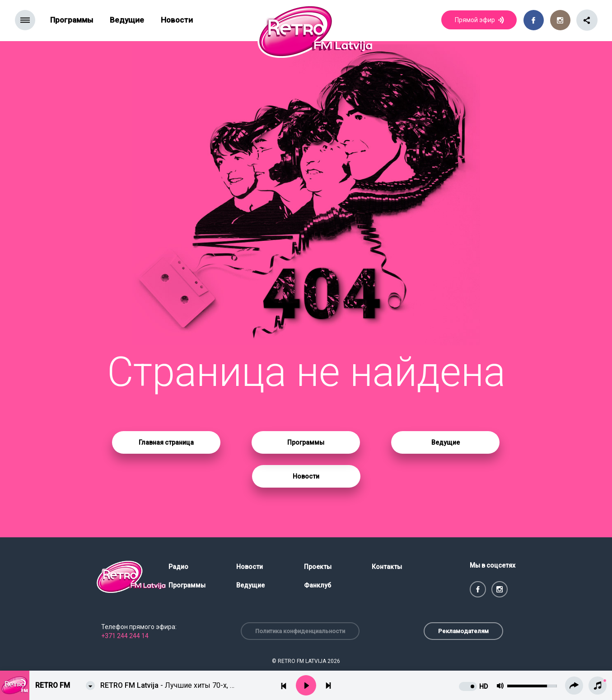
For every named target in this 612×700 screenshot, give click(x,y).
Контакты (387, 567)
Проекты (318, 567)
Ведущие (127, 20)
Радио (178, 567)
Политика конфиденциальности (300, 631)
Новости (177, 20)
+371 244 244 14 (125, 636)
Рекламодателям (463, 631)
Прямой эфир (480, 21)
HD (484, 686)
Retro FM (53, 685)
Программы (72, 20)
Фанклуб (318, 585)
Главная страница (166, 442)
